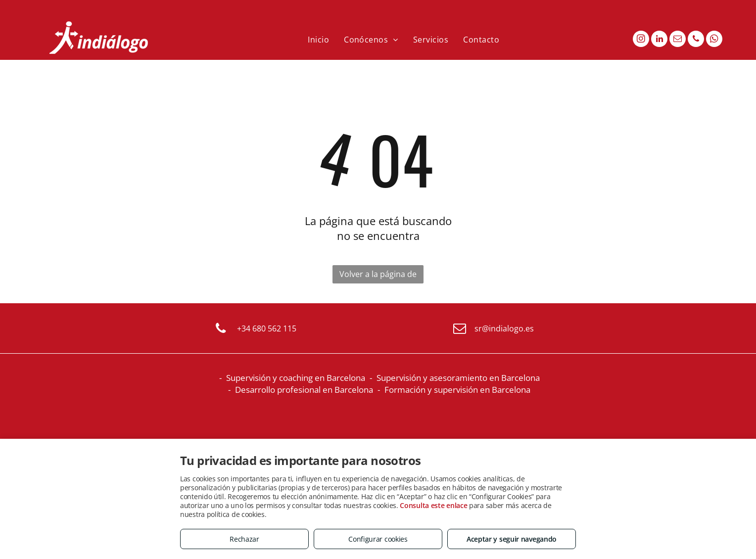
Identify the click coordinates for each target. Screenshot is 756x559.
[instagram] (641, 40)
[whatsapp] (714, 40)
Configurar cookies (378, 539)
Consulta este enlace (433, 505)
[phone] (696, 40)
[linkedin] (659, 40)
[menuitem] (318, 40)
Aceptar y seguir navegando (512, 539)
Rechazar (244, 539)
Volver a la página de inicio (378, 276)
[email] (678, 40)
